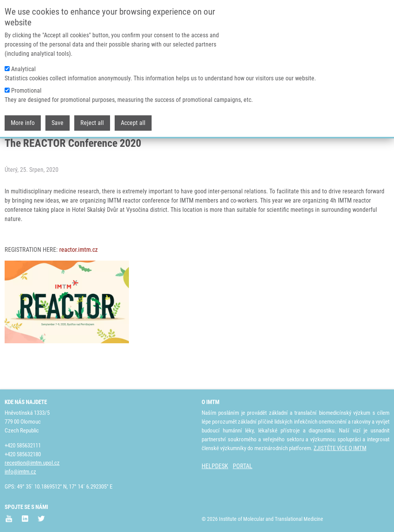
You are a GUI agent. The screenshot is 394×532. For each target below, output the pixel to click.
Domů (11, 148)
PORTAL (243, 466)
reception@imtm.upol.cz (32, 463)
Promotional (26, 87)
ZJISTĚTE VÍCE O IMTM (340, 448)
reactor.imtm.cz (78, 277)
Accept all (133, 120)
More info (23, 120)
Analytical (23, 66)
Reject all (92, 120)
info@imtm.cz (20, 472)
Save (58, 120)
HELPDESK (215, 466)
